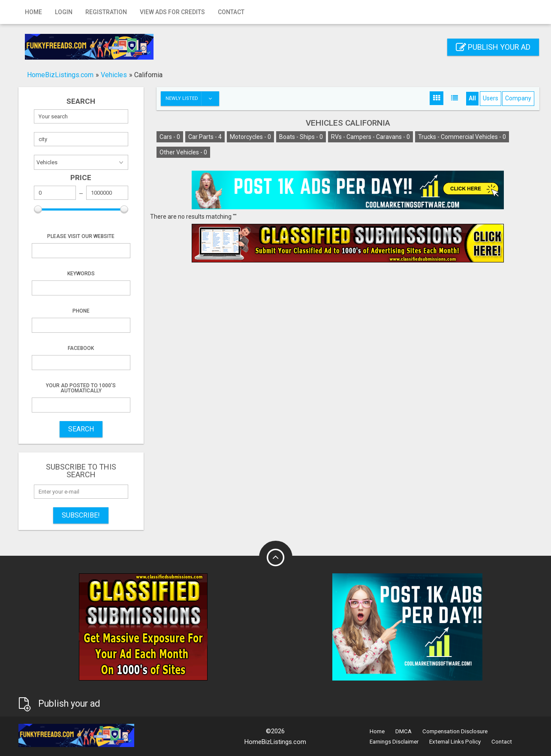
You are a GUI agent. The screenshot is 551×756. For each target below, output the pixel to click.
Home (33, 12)
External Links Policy (455, 742)
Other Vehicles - (183, 152)
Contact (231, 12)
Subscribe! (81, 515)
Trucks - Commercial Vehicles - (462, 137)
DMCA (403, 731)
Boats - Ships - (301, 137)
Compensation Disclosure (455, 731)
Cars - (170, 137)
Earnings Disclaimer (394, 742)
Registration (106, 12)
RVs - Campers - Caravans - (370, 137)
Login (64, 12)
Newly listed (192, 99)
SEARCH (81, 429)
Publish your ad (493, 47)
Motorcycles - (250, 137)
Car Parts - (205, 137)
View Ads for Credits (172, 12)
